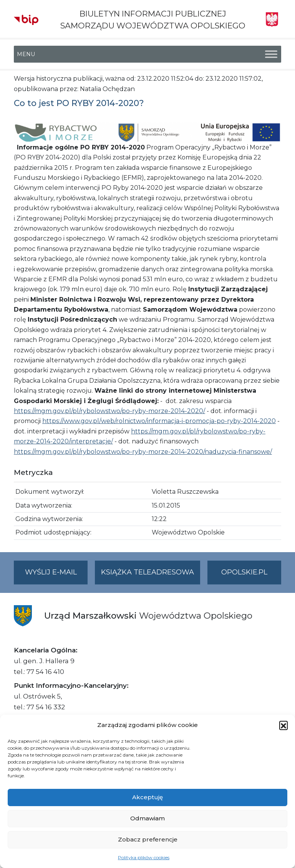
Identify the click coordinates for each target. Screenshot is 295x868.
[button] (283, 725)
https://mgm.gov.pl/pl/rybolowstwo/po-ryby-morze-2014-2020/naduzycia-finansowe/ (143, 452)
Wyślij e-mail (56, 575)
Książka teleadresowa (147, 572)
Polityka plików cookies (144, 857)
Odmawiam (147, 818)
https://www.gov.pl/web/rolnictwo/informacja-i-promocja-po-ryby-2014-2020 (159, 421)
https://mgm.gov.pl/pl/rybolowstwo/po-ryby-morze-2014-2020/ (109, 411)
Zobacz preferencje (148, 839)
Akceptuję (147, 797)
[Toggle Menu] (271, 54)
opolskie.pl (244, 572)
